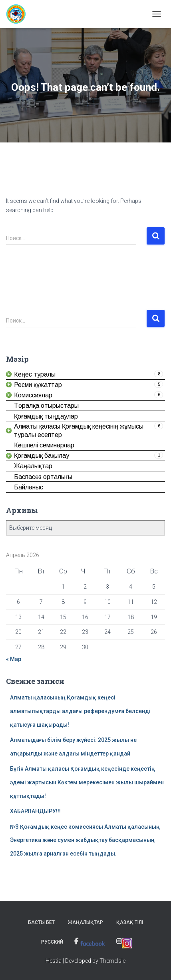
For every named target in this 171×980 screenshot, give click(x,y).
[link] (19, 14)
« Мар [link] (14, 659)
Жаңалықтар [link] (85, 922)
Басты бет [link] (41, 922)
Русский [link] (52, 942)
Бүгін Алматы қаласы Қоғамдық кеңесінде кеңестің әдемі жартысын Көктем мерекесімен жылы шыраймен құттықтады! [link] (87, 782)
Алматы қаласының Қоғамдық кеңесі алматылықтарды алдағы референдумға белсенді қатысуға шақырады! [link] (80, 711)
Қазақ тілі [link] (130, 922)
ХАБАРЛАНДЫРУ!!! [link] (35, 811)
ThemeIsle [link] (112, 961)
